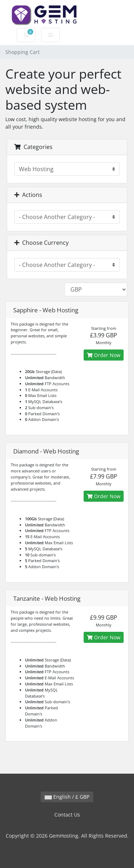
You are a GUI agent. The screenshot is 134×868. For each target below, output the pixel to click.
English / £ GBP (67, 797)
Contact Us (67, 815)
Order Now (104, 355)
